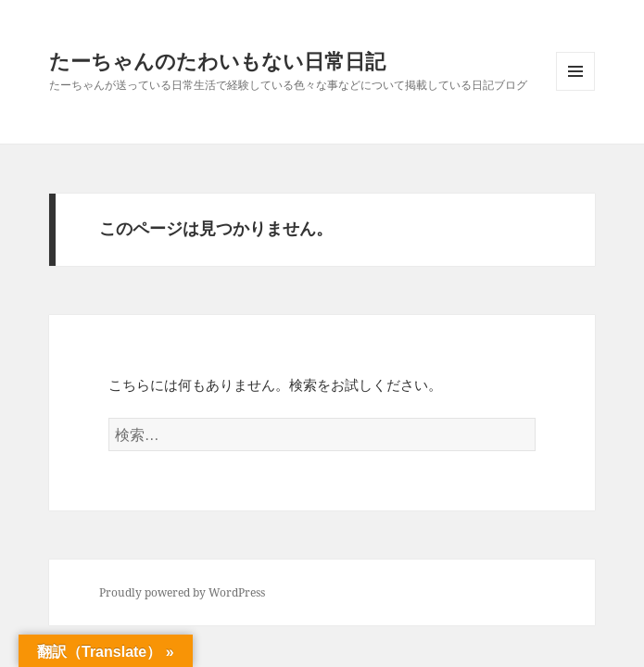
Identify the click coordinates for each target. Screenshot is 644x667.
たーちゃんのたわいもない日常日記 (217, 60)
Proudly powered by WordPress (182, 592)
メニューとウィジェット (575, 90)
